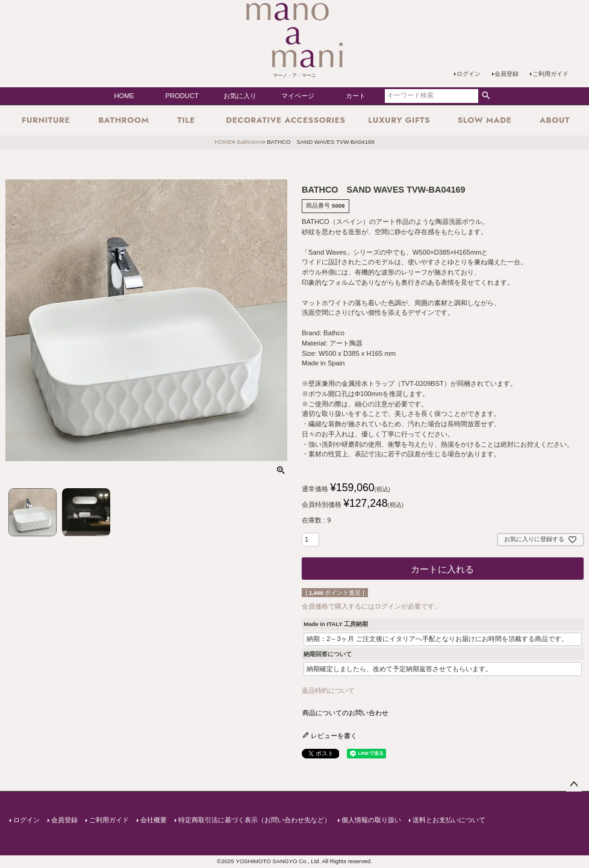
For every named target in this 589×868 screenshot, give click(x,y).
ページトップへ (574, 784)
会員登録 (506, 74)
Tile (186, 120)
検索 (486, 96)
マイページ (298, 96)
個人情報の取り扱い (371, 819)
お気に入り (240, 96)
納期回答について (328, 654)
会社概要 (153, 819)
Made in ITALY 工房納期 (336, 624)
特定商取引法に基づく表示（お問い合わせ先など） (254, 819)
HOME (124, 96)
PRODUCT (182, 96)
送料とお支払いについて (448, 819)
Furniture (46, 120)
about (555, 120)
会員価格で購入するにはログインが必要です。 (371, 606)
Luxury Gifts (399, 120)
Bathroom (123, 120)
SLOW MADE (485, 120)
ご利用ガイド (550, 74)
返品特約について (328, 690)
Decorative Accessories (285, 120)
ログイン (469, 74)
